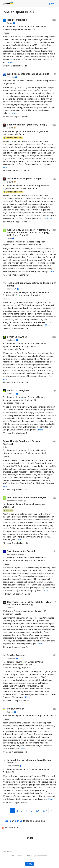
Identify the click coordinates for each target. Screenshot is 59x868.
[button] (10, 62)
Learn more (30, 859)
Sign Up (51, 3)
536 (38, 811)
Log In (8, 821)
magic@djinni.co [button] (9, 851)
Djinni (7, 3)
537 (45, 811)
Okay (29, 864)
